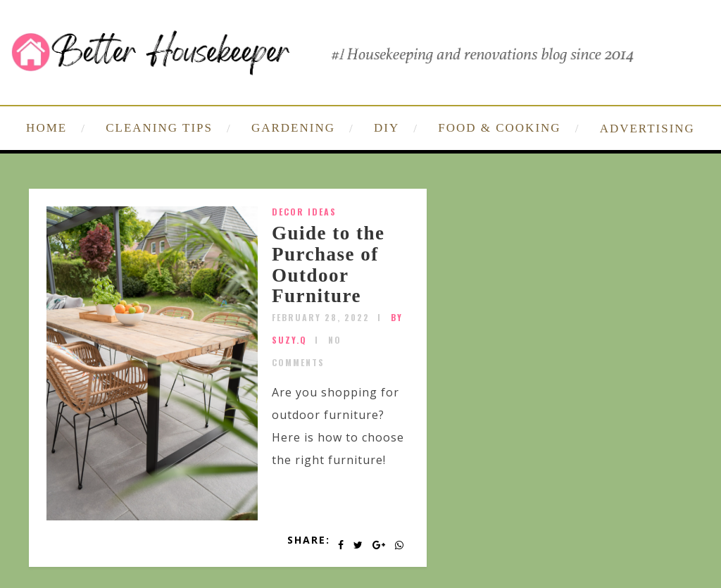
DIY (387, 128)
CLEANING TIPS (159, 128)
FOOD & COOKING (499, 128)
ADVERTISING (647, 129)
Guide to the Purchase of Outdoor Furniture (328, 264)
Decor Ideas (304, 212)
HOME (46, 128)
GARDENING (293, 128)
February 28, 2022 (321, 317)
